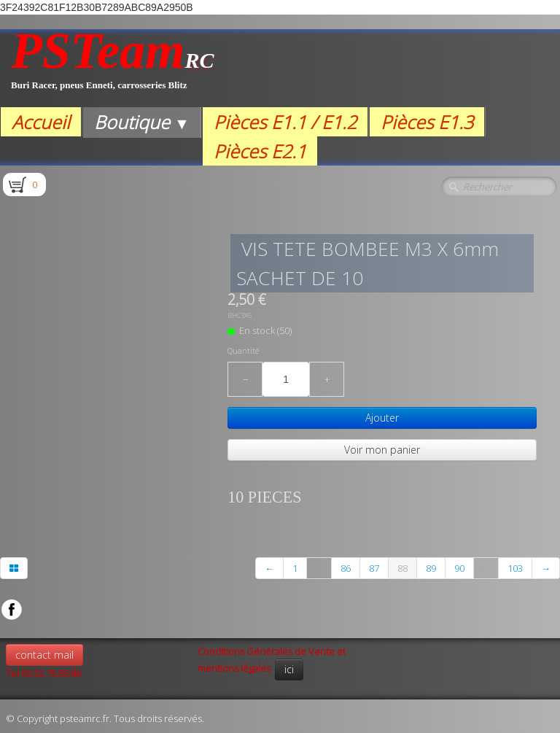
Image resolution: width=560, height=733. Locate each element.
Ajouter (382, 418)
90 (459, 568)
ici (289, 669)
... (319, 568)
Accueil (41, 122)
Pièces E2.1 (260, 151)
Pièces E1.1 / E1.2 (285, 122)
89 (431, 568)
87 (374, 568)
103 (515, 568)
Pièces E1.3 (427, 122)
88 (402, 568)
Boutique (142, 122)
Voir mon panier (382, 450)
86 (346, 568)
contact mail (44, 655)
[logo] (113, 68)
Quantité (243, 351)
